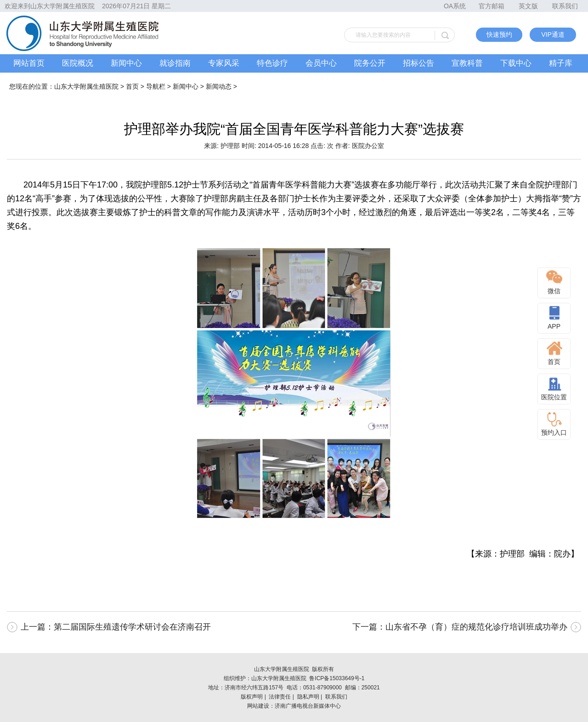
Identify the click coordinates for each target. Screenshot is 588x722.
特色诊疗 (272, 63)
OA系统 (455, 6)
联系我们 (565, 6)
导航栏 (156, 86)
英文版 (528, 6)
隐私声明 (308, 697)
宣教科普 (467, 63)
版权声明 (252, 697)
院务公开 (370, 63)
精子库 (561, 63)
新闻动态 (219, 86)
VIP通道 (553, 34)
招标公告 (418, 63)
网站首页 (29, 63)
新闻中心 (126, 63)
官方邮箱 (492, 6)
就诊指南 (175, 63)
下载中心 (516, 63)
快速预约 (499, 34)
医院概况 (78, 63)
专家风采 (224, 63)
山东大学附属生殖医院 (86, 86)
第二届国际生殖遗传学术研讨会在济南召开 (132, 627)
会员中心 (321, 63)
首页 (132, 86)
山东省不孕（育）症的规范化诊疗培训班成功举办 (476, 627)
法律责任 (280, 697)
